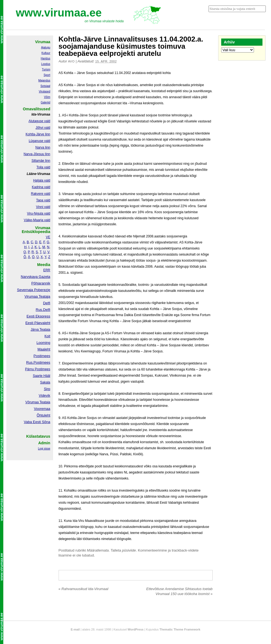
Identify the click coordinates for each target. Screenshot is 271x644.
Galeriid (45, 102)
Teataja (45, 402)
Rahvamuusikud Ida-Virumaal (84, 589)
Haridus (45, 58)
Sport (47, 75)
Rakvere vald (40, 194)
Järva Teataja (40, 330)
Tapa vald (43, 200)
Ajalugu (46, 47)
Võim (47, 97)
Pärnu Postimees (38, 369)
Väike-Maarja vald (37, 220)
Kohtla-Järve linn (38, 134)
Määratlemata (98, 550)
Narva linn (43, 147)
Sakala (45, 382)
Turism (46, 69)
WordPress (136, 629)
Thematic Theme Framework (180, 629)
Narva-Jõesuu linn (37, 154)
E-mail (75, 629)
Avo (71, 61)
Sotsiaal (45, 86)
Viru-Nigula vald (39, 213)
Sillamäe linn (41, 161)
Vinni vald (43, 207)
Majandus (44, 80)
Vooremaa (42, 409)
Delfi (46, 303)
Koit (47, 336)
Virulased (45, 91)
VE (48, 237)
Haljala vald (42, 180)
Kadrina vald (41, 187)
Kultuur (46, 53)
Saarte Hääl (41, 376)
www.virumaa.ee (59, 13)
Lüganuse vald (39, 141)
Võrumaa (32, 402)
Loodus (46, 64)
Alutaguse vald (39, 121)
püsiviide (129, 550)
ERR (47, 270)
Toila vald (43, 167)
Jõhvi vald (43, 128)
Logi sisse (44, 449)
